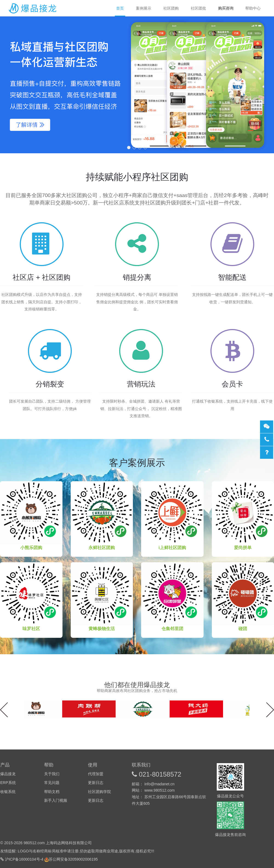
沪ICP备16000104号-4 (25, 859)
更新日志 (96, 783)
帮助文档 (52, 792)
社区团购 (171, 8)
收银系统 (8, 792)
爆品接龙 (33, 8)
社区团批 (198, 8)
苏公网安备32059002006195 (73, 859)
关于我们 (52, 774)
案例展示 (144, 8)
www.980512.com (160, 790)
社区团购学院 (99, 792)
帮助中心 (253, 8)
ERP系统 (8, 783)
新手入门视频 (56, 800)
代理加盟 (96, 774)
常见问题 (52, 783)
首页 (120, 11)
